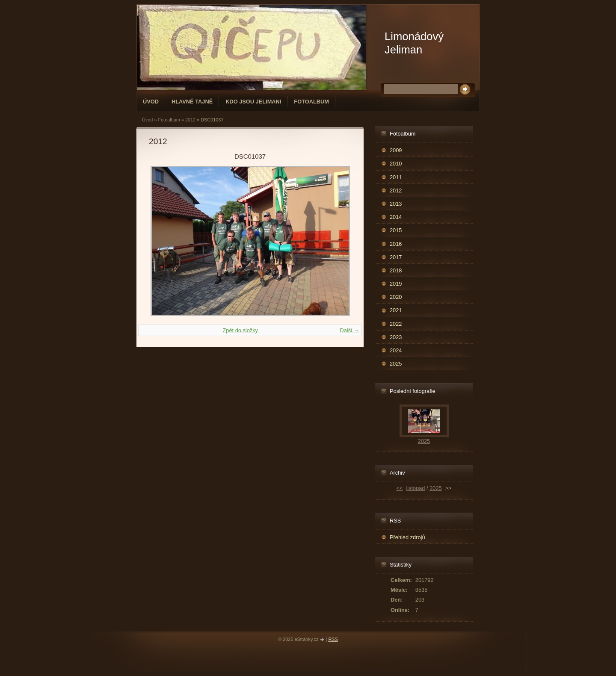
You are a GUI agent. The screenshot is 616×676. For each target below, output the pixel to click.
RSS (333, 639)
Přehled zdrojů (407, 537)
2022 (396, 324)
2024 (396, 350)
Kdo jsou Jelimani (253, 102)
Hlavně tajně (192, 102)
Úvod (151, 102)
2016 (396, 244)
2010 (396, 164)
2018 (396, 270)
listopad (415, 488)
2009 (396, 150)
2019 (396, 284)
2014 (396, 217)
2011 (396, 177)
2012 (190, 120)
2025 (396, 364)
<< (399, 488)
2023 (396, 337)
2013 (396, 204)
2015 (396, 230)
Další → (349, 330)
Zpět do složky (240, 330)
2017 (396, 257)
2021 (396, 310)
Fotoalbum (311, 102)
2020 (396, 297)
